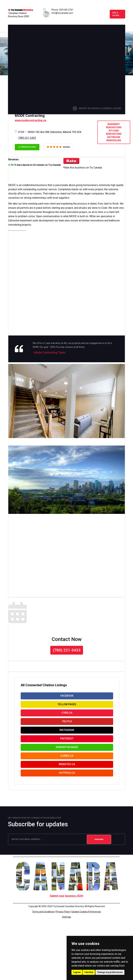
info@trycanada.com (62, 13)
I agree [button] (77, 972)
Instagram (67, 734)
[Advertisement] (42, 64)
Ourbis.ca (67, 762)
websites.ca (67, 771)
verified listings (27, 148)
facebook (67, 697)
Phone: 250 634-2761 (62, 10)
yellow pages (67, 707)
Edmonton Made (67, 753)
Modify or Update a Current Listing (100, 109)
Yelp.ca (67, 725)
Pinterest (67, 744)
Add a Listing (116, 14)
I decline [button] (89, 972)
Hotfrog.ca (67, 781)
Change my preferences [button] (110, 972)
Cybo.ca (67, 716)
